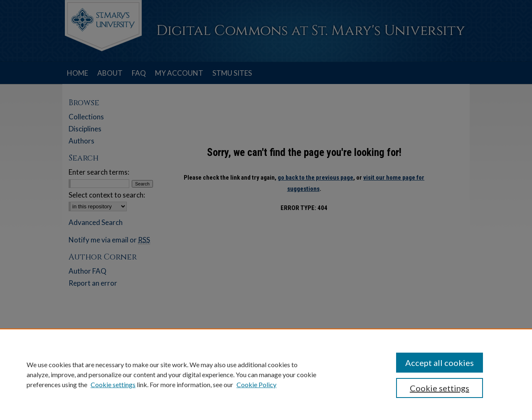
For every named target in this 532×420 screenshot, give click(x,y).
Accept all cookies (440, 363)
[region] (266, 374)
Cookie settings (113, 384)
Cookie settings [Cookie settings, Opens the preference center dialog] (440, 388)
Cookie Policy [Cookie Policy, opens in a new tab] (256, 384)
